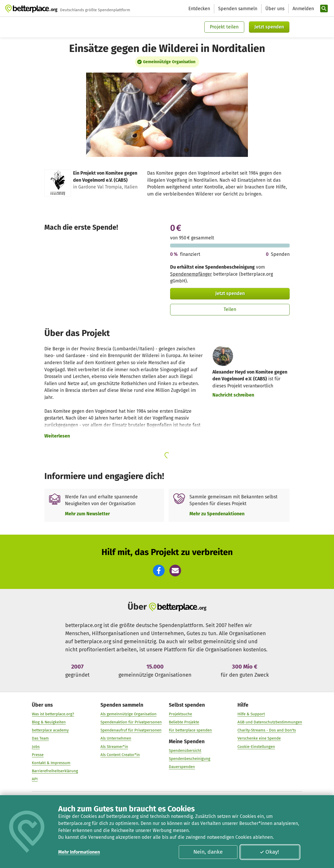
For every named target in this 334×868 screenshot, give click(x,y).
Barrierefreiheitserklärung (55, 771)
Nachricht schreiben (233, 395)
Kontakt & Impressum (51, 763)
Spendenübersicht (185, 751)
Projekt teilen (224, 27)
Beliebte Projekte (184, 722)
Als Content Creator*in (120, 755)
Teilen (230, 309)
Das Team (40, 739)
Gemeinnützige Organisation (169, 62)
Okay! (269, 852)
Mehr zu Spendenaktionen (217, 514)
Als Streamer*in (114, 747)
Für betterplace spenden (190, 730)
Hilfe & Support (251, 714)
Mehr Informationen (79, 852)
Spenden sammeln (238, 9)
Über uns (275, 9)
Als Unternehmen (116, 739)
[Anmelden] (303, 9)
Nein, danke (208, 852)
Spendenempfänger (191, 274)
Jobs (36, 747)
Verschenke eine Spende (259, 739)
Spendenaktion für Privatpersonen (131, 722)
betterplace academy (50, 730)
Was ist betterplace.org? (53, 714)
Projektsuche (180, 714)
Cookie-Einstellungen (256, 747)
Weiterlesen (57, 436)
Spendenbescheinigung (190, 759)
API (35, 779)
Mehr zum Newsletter (87, 514)
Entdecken (199, 9)
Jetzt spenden (269, 27)
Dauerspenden (182, 767)
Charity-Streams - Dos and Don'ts (267, 730)
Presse (38, 755)
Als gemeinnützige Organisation (129, 714)
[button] (159, 571)
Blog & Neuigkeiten (49, 722)
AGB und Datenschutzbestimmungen (270, 722)
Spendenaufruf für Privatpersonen (131, 730)
